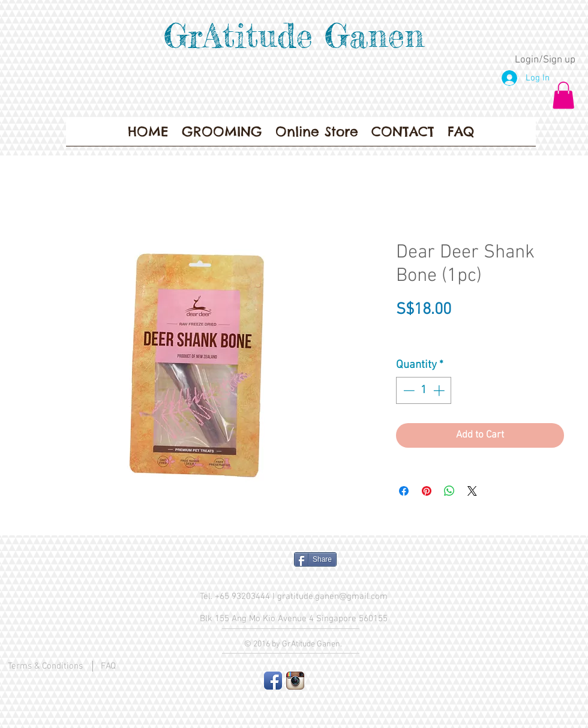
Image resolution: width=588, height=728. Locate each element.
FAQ (108, 666)
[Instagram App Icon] (295, 681)
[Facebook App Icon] (273, 681)
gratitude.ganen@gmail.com (332, 597)
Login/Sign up (545, 60)
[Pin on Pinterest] (427, 491)
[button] (563, 95)
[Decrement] (408, 390)
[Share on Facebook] (404, 491)
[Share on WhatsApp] (449, 491)
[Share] (315, 559)
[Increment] (440, 390)
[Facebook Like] (237, 564)
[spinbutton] (424, 390)
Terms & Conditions (45, 666)
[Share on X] (472, 491)
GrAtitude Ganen (294, 35)
